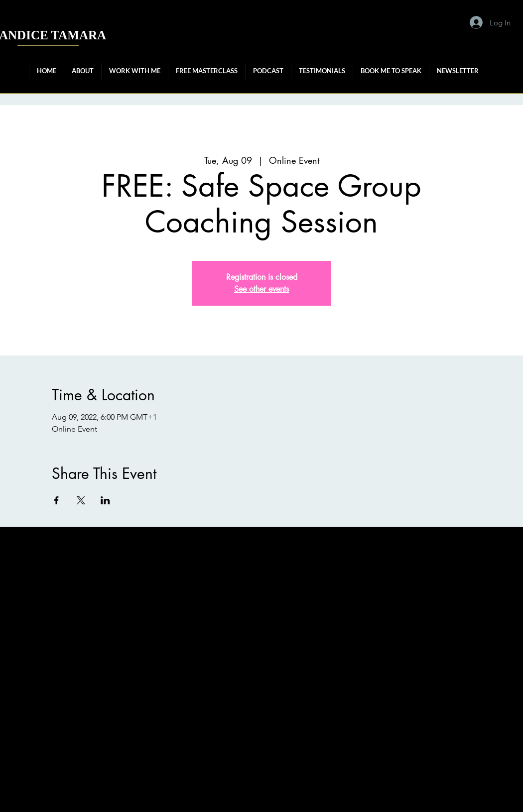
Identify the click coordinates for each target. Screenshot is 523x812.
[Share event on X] (81, 500)
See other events (261, 289)
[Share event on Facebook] (57, 500)
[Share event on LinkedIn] (105, 500)
